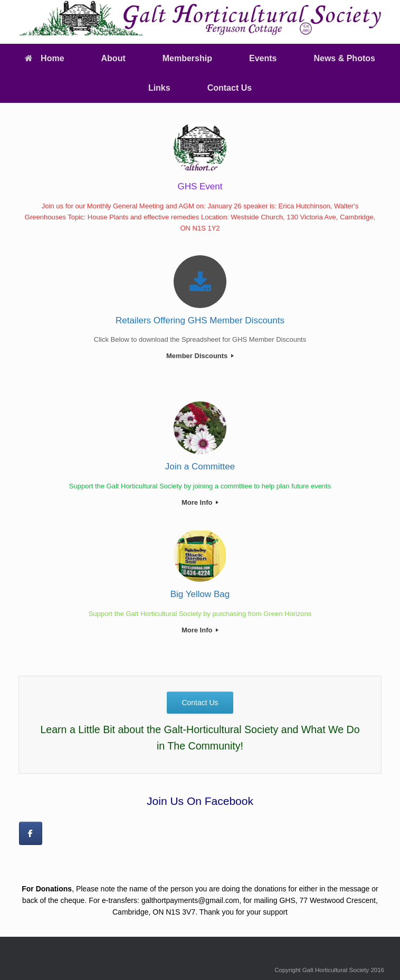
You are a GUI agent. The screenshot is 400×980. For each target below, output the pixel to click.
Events (263, 58)
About (113, 58)
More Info (200, 502)
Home (44, 58)
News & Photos (344, 58)
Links (159, 88)
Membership (187, 58)
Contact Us (230, 88)
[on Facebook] (31, 833)
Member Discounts (200, 356)
